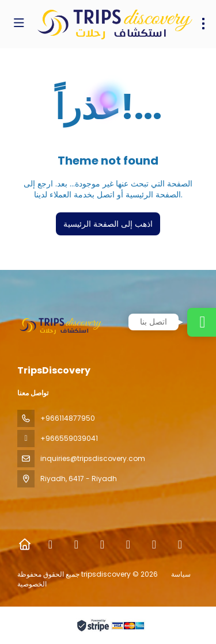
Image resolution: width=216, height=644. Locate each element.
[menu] (203, 24)
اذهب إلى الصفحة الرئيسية (108, 224)
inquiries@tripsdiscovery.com (93, 458)
